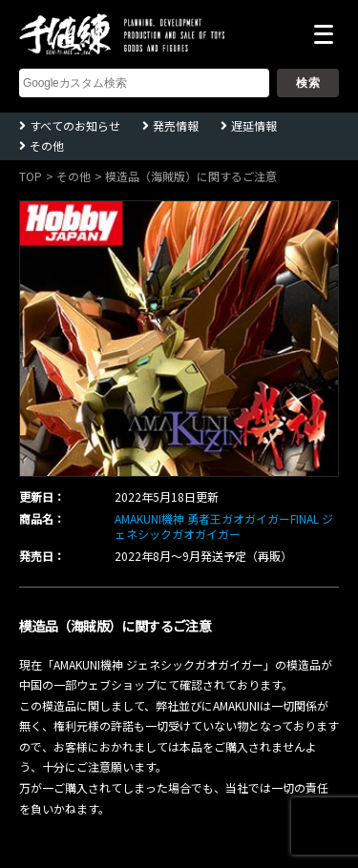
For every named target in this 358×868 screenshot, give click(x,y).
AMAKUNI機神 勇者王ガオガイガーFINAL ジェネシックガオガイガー (224, 527)
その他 (47, 145)
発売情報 (176, 125)
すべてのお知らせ (75, 125)
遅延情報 (254, 125)
